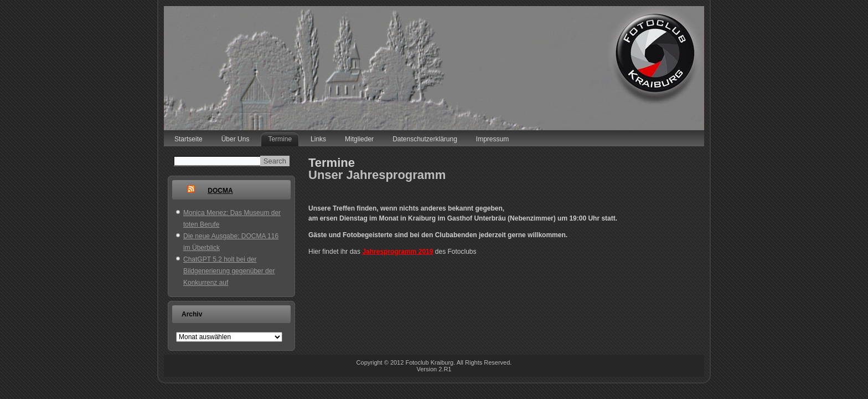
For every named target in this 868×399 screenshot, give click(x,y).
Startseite (188, 139)
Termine (280, 139)
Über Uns (236, 139)
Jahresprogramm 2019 (397, 252)
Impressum (492, 139)
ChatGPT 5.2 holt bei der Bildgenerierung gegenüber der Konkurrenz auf (229, 271)
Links (318, 139)
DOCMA (220, 191)
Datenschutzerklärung (425, 139)
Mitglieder (359, 139)
